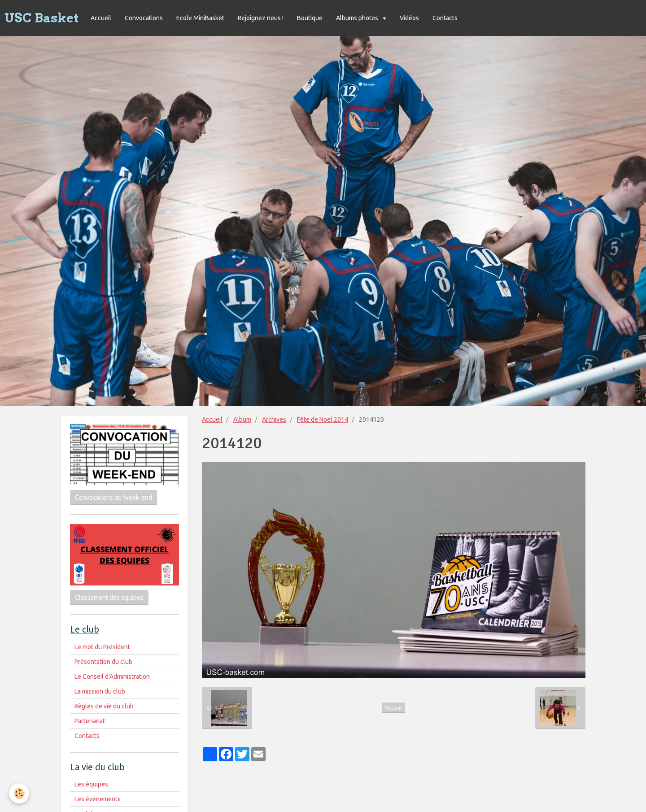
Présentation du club (103, 662)
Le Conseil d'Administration (112, 677)
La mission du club (100, 691)
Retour (393, 708)
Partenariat (90, 721)
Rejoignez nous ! (261, 18)
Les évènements (98, 799)
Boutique (310, 18)
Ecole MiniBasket (200, 18)
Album (242, 419)
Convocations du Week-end (113, 498)
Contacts (445, 18)
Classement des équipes (109, 598)
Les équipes (91, 784)
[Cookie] (19, 793)
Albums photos (358, 18)
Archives (274, 419)
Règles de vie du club (104, 706)
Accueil (101, 18)
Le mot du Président (102, 647)
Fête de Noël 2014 (323, 419)
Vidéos (409, 18)
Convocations (144, 18)
